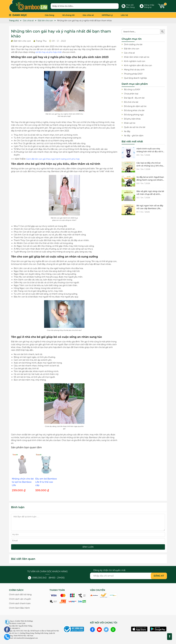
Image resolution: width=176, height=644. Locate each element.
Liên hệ (124, 15)
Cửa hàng (49, 15)
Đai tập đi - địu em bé (134, 98)
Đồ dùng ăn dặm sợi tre (135, 106)
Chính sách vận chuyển (20, 599)
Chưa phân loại (131, 94)
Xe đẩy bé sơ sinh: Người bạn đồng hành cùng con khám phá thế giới (150, 180)
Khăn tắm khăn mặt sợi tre (137, 57)
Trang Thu (41, 41)
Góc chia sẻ (88, 15)
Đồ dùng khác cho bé (134, 110)
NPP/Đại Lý (107, 15)
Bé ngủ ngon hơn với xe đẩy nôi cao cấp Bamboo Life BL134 (150, 208)
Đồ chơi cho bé (131, 102)
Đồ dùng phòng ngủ (134, 115)
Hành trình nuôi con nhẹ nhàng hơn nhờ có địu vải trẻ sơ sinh (150, 152)
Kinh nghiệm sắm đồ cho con (138, 65)
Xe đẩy (127, 131)
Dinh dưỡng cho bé (133, 44)
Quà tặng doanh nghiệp (135, 78)
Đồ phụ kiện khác (132, 119)
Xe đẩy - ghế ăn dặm (134, 136)
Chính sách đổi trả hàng (20, 595)
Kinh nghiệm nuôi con (135, 61)
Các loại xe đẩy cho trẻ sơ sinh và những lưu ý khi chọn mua (150, 166)
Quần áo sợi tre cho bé (135, 127)
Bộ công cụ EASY (132, 89)
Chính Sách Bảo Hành (19, 608)
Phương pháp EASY (133, 74)
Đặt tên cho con (22, 41)
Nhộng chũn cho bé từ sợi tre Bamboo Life (23, 482)
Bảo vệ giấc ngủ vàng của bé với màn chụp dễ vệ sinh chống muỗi (150, 194)
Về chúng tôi (68, 15)
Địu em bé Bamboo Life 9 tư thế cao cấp (46, 482)
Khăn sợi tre (130, 123)
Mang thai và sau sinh (134, 70)
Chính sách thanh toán (20, 603)
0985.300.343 (37, 578)
